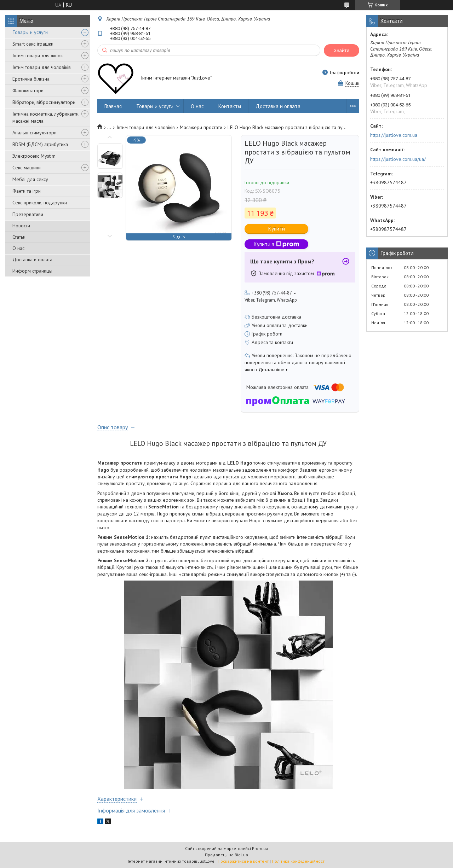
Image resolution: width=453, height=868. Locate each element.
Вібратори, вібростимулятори (44, 102)
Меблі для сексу (30, 179)
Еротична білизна (31, 79)
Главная (113, 106)
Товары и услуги (30, 32)
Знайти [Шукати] (342, 50)
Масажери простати (201, 127)
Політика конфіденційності (299, 861)
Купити (277, 229)
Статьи (19, 237)
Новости (21, 226)
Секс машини (27, 168)
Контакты (230, 106)
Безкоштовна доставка (276, 317)
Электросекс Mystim (34, 156)
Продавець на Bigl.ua (226, 855)
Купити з (276, 244)
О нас (18, 248)
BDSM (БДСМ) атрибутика (40, 144)
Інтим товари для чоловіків (42, 67)
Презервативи (28, 214)
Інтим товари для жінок (38, 56)
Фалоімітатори (28, 91)
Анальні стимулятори (35, 133)
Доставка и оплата (32, 260)
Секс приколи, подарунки (40, 203)
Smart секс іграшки (33, 44)
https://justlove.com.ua (394, 135)
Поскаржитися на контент (243, 861)
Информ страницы (32, 271)
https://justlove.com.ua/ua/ (398, 159)
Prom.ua (260, 848)
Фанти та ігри (27, 191)
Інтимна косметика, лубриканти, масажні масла (46, 117)
